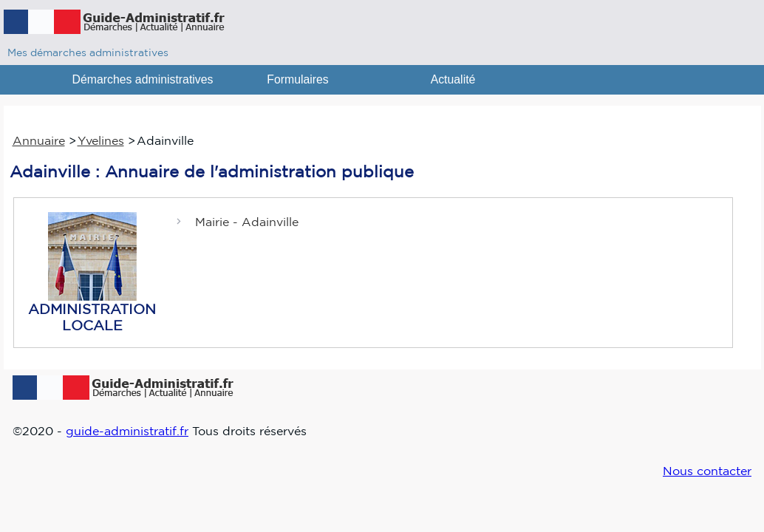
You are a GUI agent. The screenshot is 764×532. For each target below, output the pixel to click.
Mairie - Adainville (247, 222)
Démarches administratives (143, 79)
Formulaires (298, 79)
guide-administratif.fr (127, 431)
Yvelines (101, 140)
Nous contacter (707, 471)
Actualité (453, 79)
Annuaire (39, 140)
